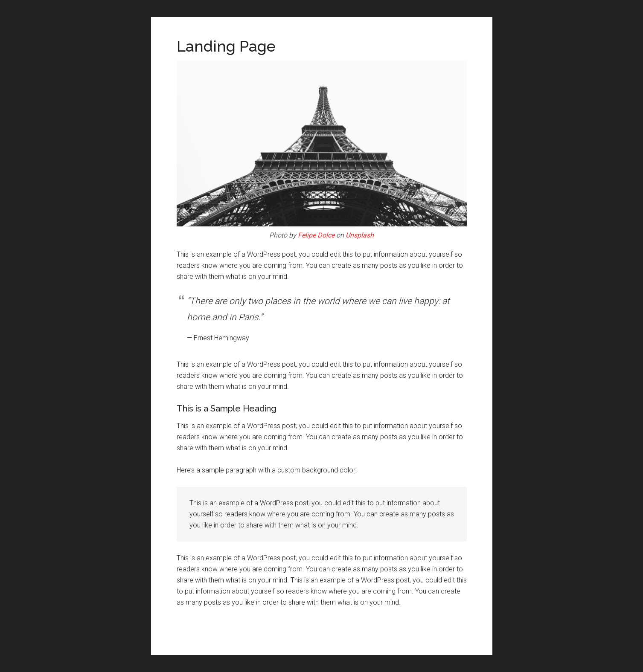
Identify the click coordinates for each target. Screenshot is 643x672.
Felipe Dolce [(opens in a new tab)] (316, 235)
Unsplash (360, 235)
